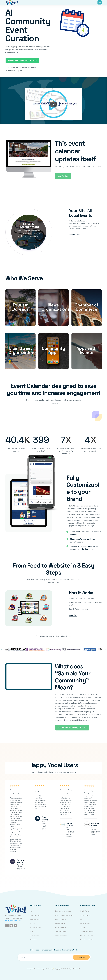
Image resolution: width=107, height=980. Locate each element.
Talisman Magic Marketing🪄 (44, 969)
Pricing (32, 923)
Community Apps (61, 932)
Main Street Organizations (64, 915)
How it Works (35, 915)
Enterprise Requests (87, 932)
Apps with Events (61, 936)
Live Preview (63, 176)
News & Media (60, 923)
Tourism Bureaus (61, 919)
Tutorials (83, 927)
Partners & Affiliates (87, 940)
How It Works (84, 911)
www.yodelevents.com (13, 921)
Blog (32, 932)
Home (32, 911)
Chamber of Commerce (63, 911)
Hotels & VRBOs (61, 927)
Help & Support (85, 923)
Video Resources (85, 915)
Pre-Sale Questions (86, 936)
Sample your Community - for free (22, 60)
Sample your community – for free (72, 728)
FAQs (82, 919)
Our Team (34, 940)
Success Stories (36, 927)
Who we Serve (35, 919)
